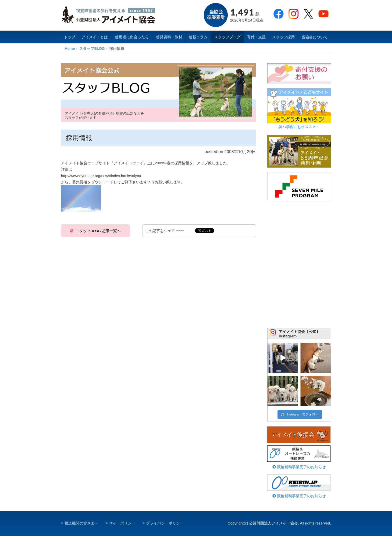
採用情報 (79, 138)
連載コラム (198, 37)
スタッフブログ (227, 37)
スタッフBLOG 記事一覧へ (98, 231)
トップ (70, 37)
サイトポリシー (122, 523)
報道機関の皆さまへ (81, 523)
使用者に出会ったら (132, 37)
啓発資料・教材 (169, 37)
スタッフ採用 (283, 37)
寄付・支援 (256, 37)
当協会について (315, 37)
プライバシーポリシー (165, 523)
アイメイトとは (95, 37)
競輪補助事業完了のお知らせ (299, 467)
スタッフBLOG (92, 48)
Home (70, 48)
